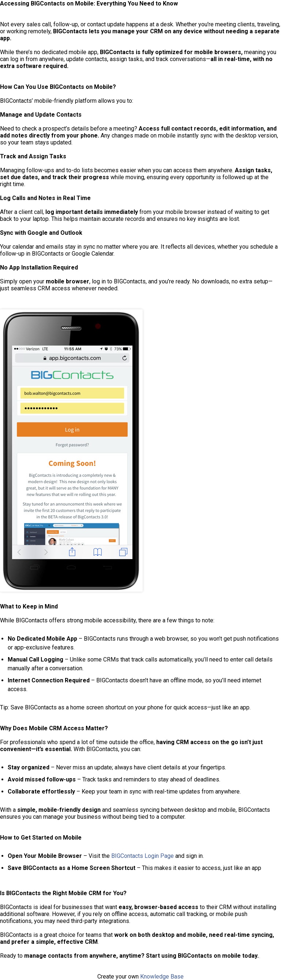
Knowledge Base (162, 977)
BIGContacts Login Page (143, 856)
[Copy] (259, 958)
